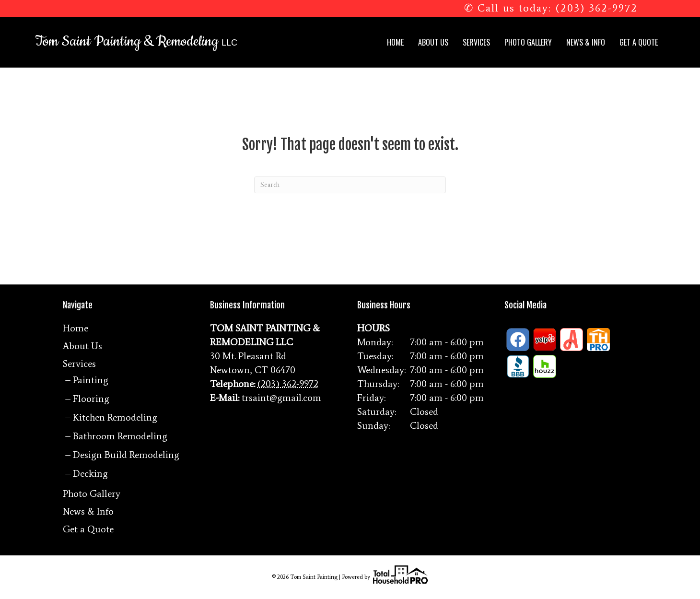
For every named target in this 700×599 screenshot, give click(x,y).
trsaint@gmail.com (281, 398)
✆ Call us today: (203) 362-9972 (551, 8)
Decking (90, 473)
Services (476, 42)
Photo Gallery (528, 42)
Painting (91, 380)
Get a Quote (639, 42)
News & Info (586, 42)
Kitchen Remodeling (115, 417)
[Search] (350, 185)
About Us (433, 42)
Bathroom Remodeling (120, 436)
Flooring (91, 399)
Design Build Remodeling (126, 455)
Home (395, 42)
